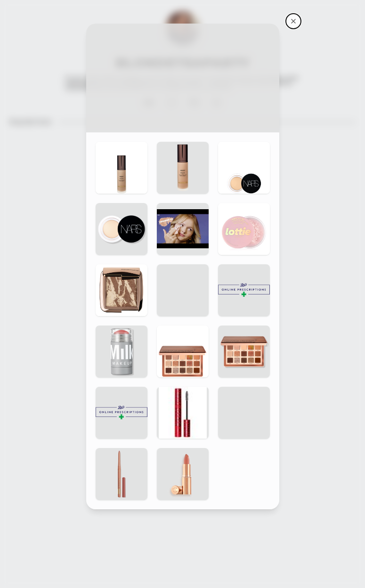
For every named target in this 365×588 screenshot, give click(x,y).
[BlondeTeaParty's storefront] (293, 21)
